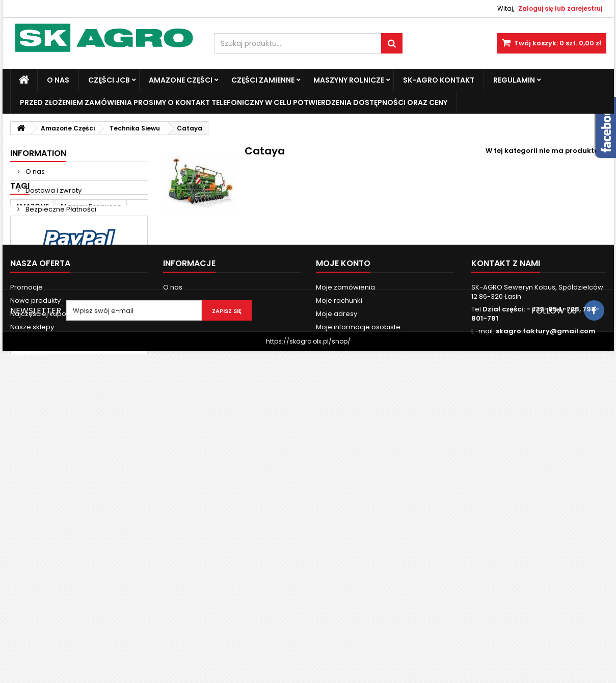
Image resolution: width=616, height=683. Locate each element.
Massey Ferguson (91, 275)
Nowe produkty (35, 555)
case (24, 290)
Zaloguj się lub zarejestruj (560, 8)
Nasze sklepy (47, 228)
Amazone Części (181, 80)
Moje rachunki (339, 555)
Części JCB (109, 80)
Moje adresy (337, 568)
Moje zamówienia (345, 542)
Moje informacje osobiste (358, 581)
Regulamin (514, 80)
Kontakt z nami (34, 595)
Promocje (26, 542)
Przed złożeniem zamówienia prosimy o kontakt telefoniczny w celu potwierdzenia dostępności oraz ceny (234, 102)
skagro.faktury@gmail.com (546, 585)
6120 (23, 321)
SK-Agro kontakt (439, 80)
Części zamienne (263, 80)
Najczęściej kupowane (48, 568)
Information (38, 153)
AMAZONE (32, 275)
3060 (109, 306)
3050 (80, 306)
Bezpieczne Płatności (60, 209)
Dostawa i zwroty (53, 190)
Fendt (54, 290)
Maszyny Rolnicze (349, 80)
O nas (58, 80)
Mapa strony (31, 608)
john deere (117, 290)
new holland (37, 306)
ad (81, 290)
